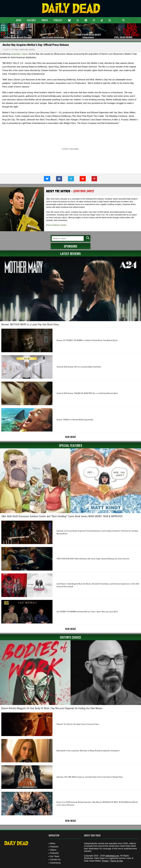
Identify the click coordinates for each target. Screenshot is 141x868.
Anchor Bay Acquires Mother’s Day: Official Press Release (36, 45)
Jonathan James (27, 50)
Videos (45, 20)
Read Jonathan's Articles (56, 225)
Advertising (55, 863)
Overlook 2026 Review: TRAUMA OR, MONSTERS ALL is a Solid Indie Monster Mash (87, 393)
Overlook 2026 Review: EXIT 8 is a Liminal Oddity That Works (79, 367)
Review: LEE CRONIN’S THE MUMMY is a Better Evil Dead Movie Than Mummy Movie (87, 340)
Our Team (55, 856)
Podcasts (54, 853)
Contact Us (55, 860)
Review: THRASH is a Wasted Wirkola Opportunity (75, 420)
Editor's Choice (71, 637)
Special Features (71, 445)
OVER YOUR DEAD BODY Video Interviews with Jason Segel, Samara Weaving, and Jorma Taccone (93, 559)
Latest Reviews (70, 253)
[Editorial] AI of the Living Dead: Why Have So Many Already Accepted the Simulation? (88, 751)
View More (70, 437)
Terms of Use (117, 861)
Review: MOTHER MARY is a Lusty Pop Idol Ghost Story (30, 324)
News (19, 20)
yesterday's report (19, 54)
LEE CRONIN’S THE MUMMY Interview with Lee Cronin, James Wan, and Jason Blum (87, 612)
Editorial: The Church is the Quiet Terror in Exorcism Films (78, 724)
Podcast (58, 20)
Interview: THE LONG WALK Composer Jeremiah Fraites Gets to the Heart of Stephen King (89, 777)
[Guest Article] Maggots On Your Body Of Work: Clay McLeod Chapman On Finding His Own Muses (52, 708)
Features (31, 20)
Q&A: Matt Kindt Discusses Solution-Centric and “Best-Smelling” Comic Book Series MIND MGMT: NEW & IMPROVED (62, 516)
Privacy (105, 861)
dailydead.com (112, 856)
